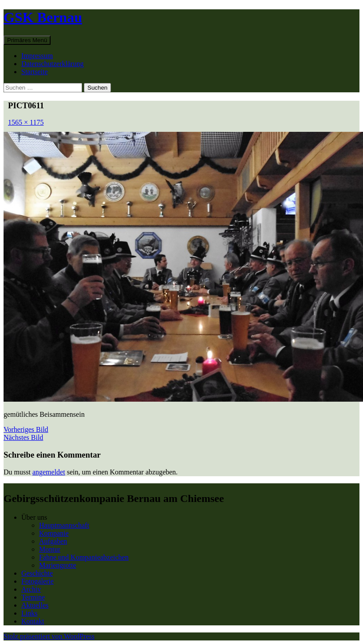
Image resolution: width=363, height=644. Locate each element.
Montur (50, 549)
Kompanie (54, 533)
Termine (33, 597)
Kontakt (33, 621)
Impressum (37, 56)
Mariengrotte (58, 565)
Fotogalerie (37, 581)
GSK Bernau (43, 17)
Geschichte (37, 573)
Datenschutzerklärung (52, 64)
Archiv (31, 589)
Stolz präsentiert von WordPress (49, 636)
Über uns (34, 517)
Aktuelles (35, 605)
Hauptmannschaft (64, 525)
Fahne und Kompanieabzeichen (84, 557)
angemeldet (49, 472)
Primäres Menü (27, 40)
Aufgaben (53, 541)
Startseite (35, 72)
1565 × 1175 (26, 122)
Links (29, 613)
